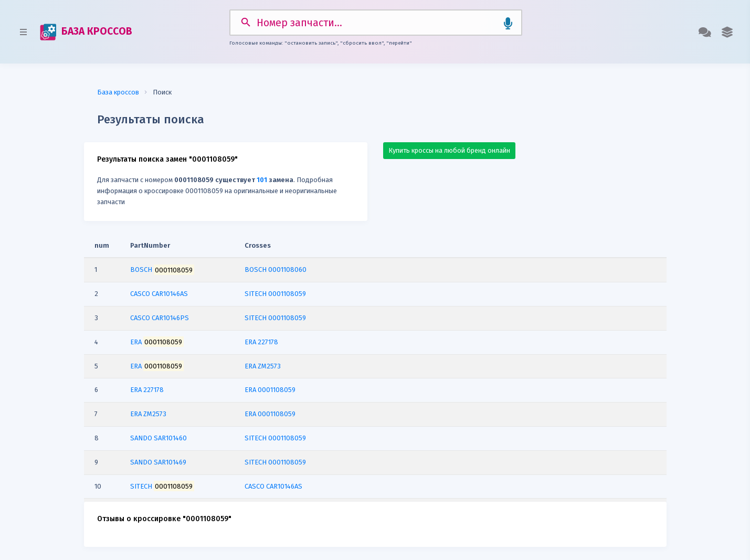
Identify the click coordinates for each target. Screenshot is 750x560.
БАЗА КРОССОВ (86, 32)
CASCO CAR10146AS (273, 486)
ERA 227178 (261, 342)
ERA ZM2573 (263, 366)
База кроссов (118, 92)
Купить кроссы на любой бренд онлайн (449, 150)
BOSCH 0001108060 (276, 270)
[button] (727, 32)
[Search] (376, 23)
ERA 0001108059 (270, 390)
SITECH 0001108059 (275, 294)
